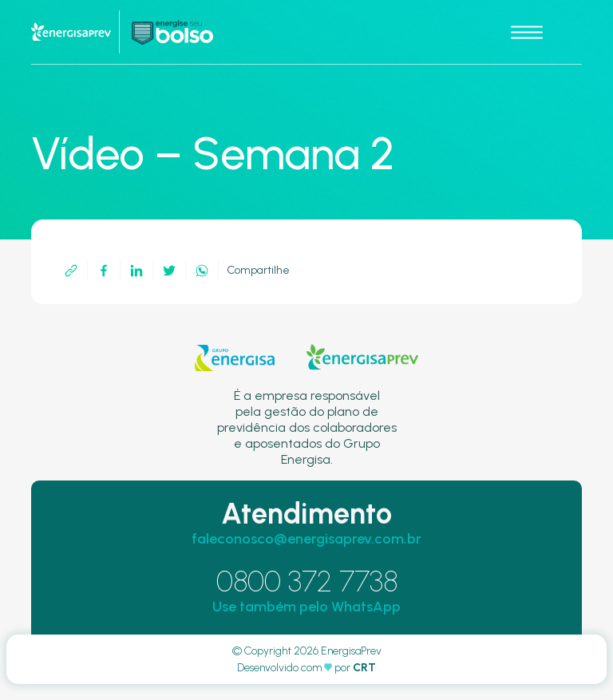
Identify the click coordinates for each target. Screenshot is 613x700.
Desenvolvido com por (306, 668)
